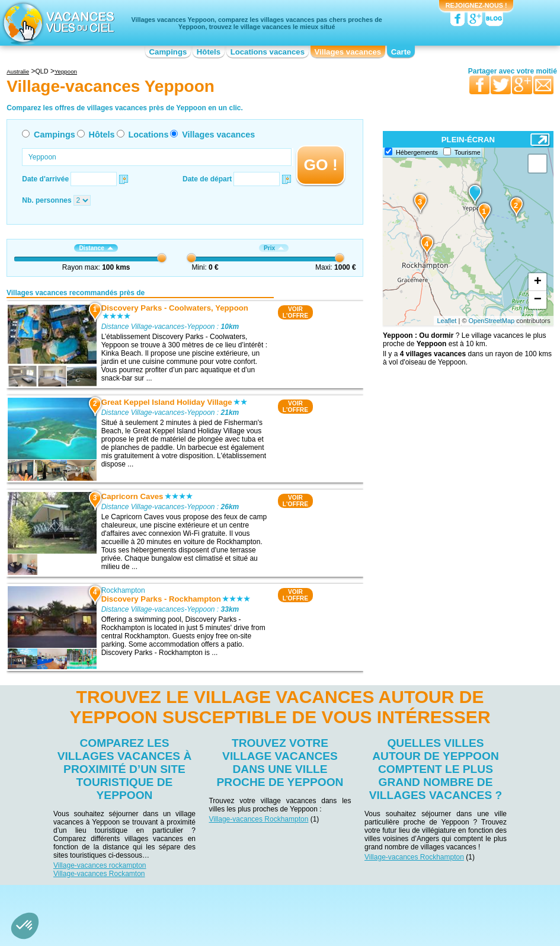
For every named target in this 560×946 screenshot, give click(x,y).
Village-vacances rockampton (100, 865)
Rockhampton (123, 590)
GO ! (321, 165)
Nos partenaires (346, 894)
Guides (377, 912)
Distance (96, 248)
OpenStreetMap (492, 321)
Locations (148, 135)
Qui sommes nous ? (221, 894)
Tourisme (468, 152)
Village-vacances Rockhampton (258, 819)
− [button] (538, 300)
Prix (274, 248)
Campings (168, 52)
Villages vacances (348, 52)
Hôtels (209, 52)
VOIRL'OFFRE (295, 312)
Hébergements (417, 152)
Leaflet (447, 321)
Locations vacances (268, 52)
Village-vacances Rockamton (99, 874)
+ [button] (538, 282)
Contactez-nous (287, 894)
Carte (401, 52)
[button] (25, 926)
